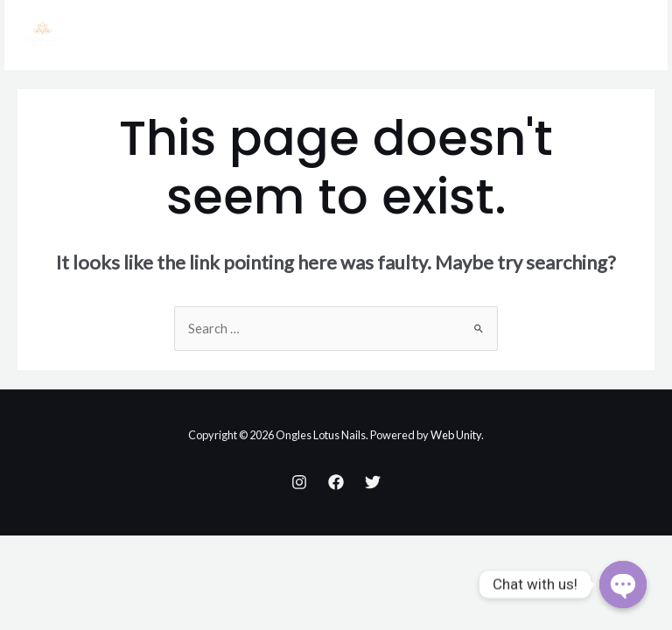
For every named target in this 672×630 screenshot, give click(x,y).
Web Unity (456, 435)
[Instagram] (299, 482)
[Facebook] (336, 482)
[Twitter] (373, 482)
